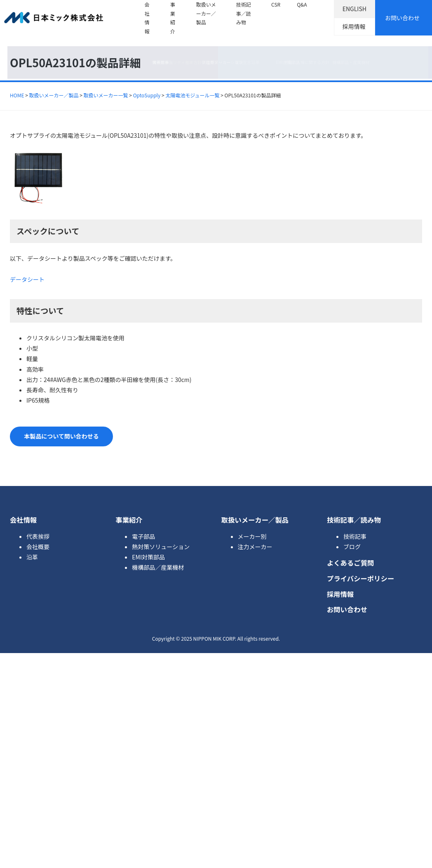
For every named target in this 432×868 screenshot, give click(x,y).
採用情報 (354, 26)
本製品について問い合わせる (61, 436)
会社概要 (38, 547)
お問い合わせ (402, 18)
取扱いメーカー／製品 (206, 13)
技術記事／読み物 (244, 13)
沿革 (32, 557)
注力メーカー (255, 547)
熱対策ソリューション (161, 547)
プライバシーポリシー (360, 578)
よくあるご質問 (351, 563)
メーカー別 (252, 536)
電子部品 (143, 536)
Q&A (302, 4)
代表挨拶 (38, 536)
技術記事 (355, 536)
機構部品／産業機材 (158, 567)
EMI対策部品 (148, 557)
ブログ (352, 547)
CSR (276, 4)
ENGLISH (355, 9)
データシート (27, 279)
